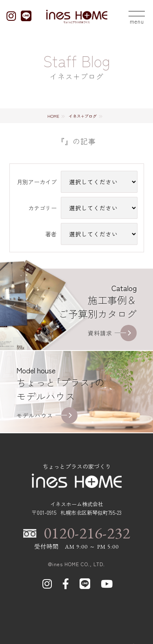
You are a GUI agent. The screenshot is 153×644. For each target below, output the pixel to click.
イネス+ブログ (83, 116)
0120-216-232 (87, 533)
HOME (53, 116)
